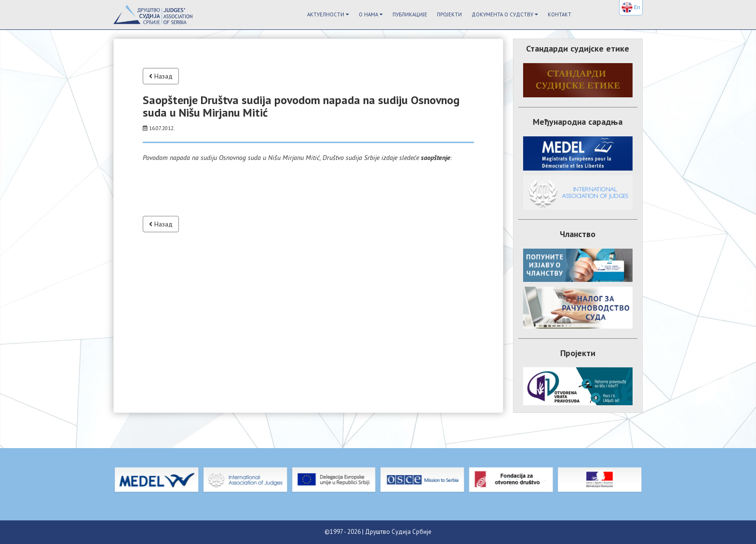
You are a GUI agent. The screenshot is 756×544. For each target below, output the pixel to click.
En (631, 7)
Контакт (560, 14)
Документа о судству (505, 14)
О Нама (371, 14)
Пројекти (449, 14)
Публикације (410, 14)
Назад (161, 76)
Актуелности (328, 14)
